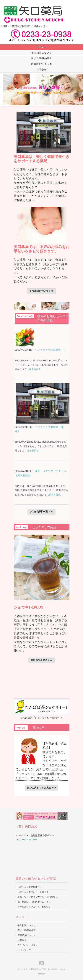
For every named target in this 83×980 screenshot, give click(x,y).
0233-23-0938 (30, 840)
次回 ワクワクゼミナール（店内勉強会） (39, 897)
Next (78, 89)
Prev (5, 89)
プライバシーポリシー (29, 945)
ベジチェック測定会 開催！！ (33, 892)
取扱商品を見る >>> (41, 660)
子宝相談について (41, 53)
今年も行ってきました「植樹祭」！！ (36, 907)
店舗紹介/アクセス (41, 64)
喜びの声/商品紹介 (41, 58)
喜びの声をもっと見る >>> (41, 788)
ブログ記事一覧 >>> (41, 512)
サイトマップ (24, 950)
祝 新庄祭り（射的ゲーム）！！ (34, 902)
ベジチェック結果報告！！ (51, 350)
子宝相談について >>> (41, 291)
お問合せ (41, 70)
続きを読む (35, 369)
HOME (42, 47)
